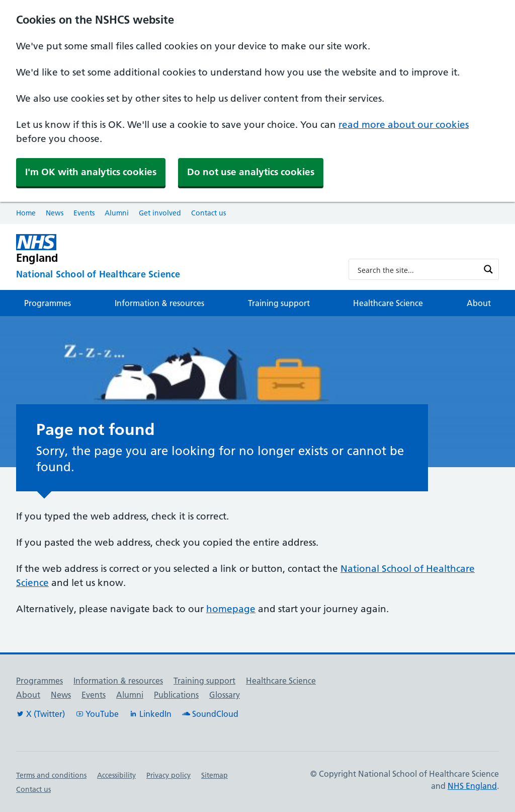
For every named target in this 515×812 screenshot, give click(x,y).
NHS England (472, 786)
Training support (279, 303)
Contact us (208, 213)
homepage (231, 609)
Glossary (225, 695)
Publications (176, 695)
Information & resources (159, 303)
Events (84, 213)
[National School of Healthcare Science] (174, 275)
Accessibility (116, 775)
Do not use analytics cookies (251, 172)
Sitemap (214, 775)
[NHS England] (174, 249)
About (479, 303)
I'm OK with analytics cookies (91, 172)
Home (26, 213)
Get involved (160, 213)
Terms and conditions (51, 775)
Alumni (117, 213)
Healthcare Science (388, 303)
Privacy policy (168, 775)
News (55, 213)
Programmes (48, 303)
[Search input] (417, 269)
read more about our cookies (404, 125)
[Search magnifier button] (488, 269)
